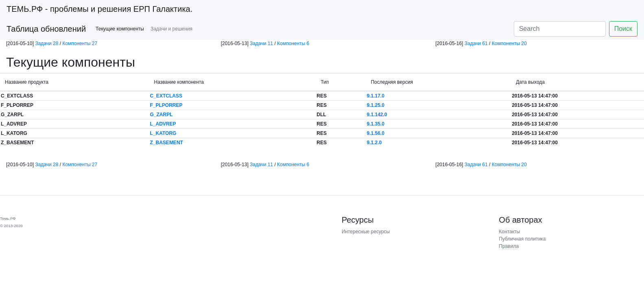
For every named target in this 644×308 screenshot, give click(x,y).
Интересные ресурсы (366, 232)
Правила (509, 246)
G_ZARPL (162, 115)
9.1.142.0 (377, 115)
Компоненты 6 (293, 43)
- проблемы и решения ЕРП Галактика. (99, 9)
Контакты (509, 232)
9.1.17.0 (375, 96)
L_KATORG (163, 133)
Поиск (623, 29)
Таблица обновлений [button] (46, 29)
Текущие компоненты (120, 29)
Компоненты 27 (80, 43)
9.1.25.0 (375, 105)
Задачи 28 (47, 43)
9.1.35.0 (375, 124)
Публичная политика (522, 239)
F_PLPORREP (166, 105)
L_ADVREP (163, 124)
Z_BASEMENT (167, 143)
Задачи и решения (171, 29)
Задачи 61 (476, 43)
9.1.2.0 (374, 143)
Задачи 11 (261, 43)
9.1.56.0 (375, 133)
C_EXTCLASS (166, 96)
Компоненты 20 (509, 43)
